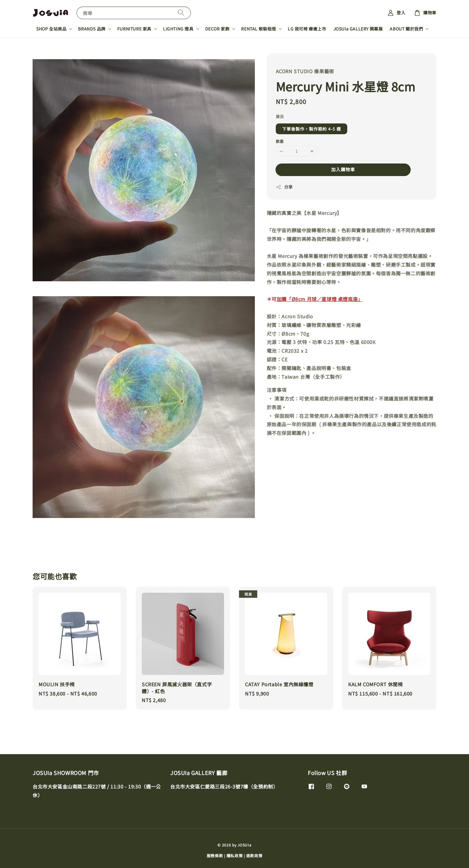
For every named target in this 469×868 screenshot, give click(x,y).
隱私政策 (235, 856)
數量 (280, 141)
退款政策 (254, 856)
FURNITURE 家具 (134, 29)
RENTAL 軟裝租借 (259, 29)
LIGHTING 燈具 (178, 29)
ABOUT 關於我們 (406, 29)
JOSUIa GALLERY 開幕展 (358, 29)
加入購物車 (343, 169)
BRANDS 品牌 (92, 29)
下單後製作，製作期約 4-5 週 (312, 129)
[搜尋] (181, 13)
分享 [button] (284, 187)
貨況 (280, 116)
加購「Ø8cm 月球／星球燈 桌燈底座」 (320, 299)
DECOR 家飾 (217, 29)
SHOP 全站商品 (51, 29)
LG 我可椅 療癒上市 (307, 29)
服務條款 (215, 856)
